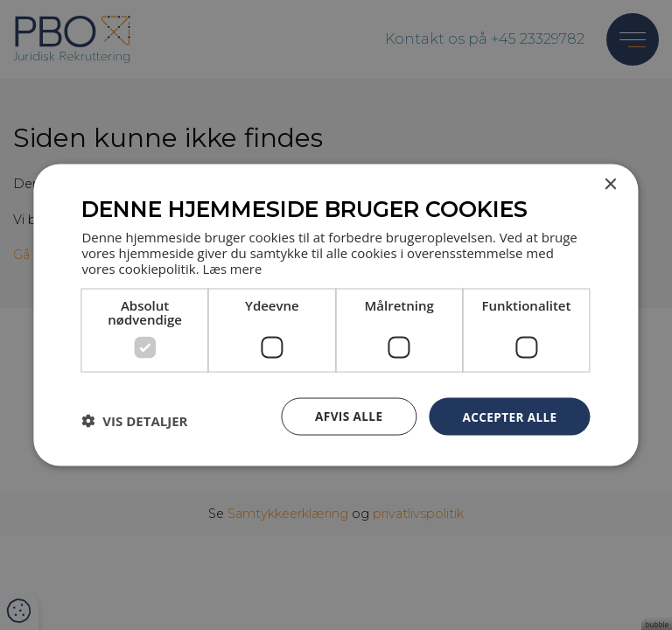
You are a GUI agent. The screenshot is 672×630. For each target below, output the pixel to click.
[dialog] (336, 315)
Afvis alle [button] (345, 415)
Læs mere (232, 267)
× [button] (610, 184)
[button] (134, 421)
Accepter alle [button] (508, 415)
